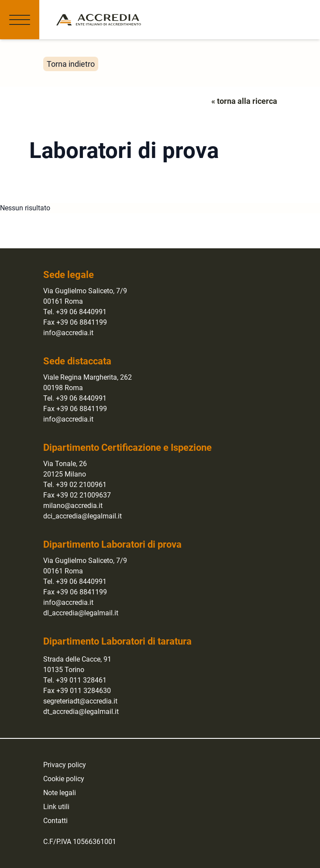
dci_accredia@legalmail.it (83, 516)
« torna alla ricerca (244, 101)
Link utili (56, 807)
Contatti (55, 821)
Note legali (60, 793)
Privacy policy (65, 765)
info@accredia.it (68, 333)
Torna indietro (71, 64)
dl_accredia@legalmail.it (81, 613)
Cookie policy (64, 779)
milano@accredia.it (73, 506)
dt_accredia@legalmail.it (81, 712)
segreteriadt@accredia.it (80, 701)
